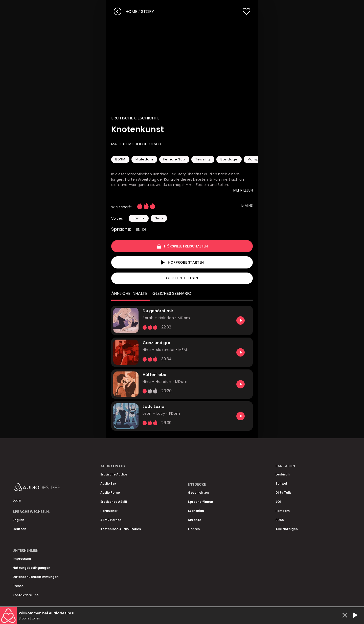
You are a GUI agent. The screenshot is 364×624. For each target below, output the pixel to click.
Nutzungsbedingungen (31, 568)
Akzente (195, 520)
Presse (18, 586)
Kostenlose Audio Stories (121, 529)
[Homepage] (51, 488)
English (18, 520)
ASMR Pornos (111, 520)
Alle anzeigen (287, 529)
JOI (278, 502)
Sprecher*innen (200, 502)
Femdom (283, 511)
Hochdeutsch (147, 144)
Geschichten (198, 493)
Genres (194, 529)
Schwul (281, 483)
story (147, 12)
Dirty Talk (283, 493)
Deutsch (19, 529)
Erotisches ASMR (114, 502)
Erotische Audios (114, 474)
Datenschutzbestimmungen (36, 577)
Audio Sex (108, 483)
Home (131, 12)
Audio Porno (110, 493)
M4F (115, 144)
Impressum (22, 559)
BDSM (126, 144)
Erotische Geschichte (135, 118)
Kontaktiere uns (26, 595)
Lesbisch (283, 474)
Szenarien (196, 511)
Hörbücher (109, 511)
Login (17, 500)
